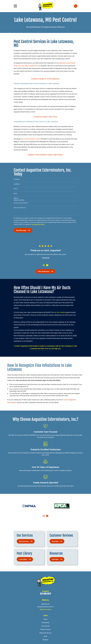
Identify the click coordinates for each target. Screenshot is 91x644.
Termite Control (45, 629)
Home (45, 619)
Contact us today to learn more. (45, 117)
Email (15, 193)
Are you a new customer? (21, 203)
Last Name (17, 184)
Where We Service (45, 633)
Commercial (45, 626)
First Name (17, 179)
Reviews (45, 640)
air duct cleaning (60, 312)
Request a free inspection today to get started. (45, 155)
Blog (45, 636)
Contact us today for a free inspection (45, 79)
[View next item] (48, 265)
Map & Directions (45, 609)
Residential (45, 623)
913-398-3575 (45, 594)
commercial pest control (32, 139)
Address (16, 198)
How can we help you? (20, 208)
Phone (16, 189)
